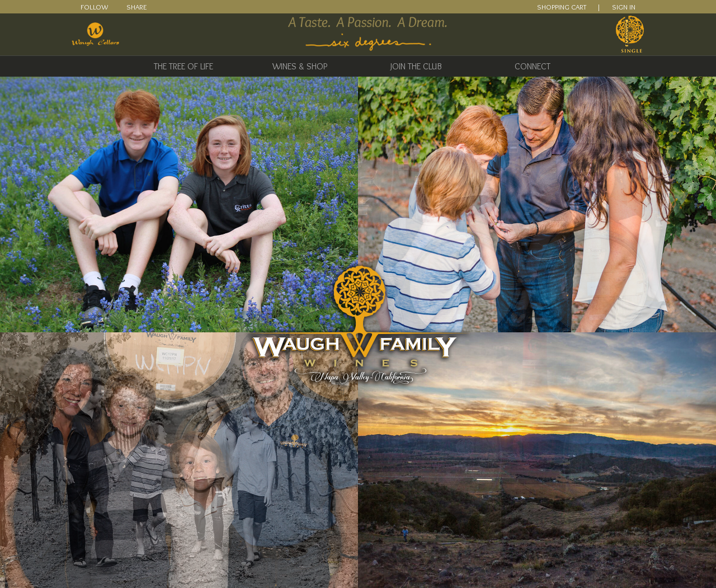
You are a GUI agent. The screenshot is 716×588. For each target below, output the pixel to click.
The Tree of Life (183, 66)
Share (136, 7)
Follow (94, 7)
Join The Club (416, 66)
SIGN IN (624, 7)
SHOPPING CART (562, 7)
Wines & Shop (300, 66)
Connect (533, 66)
